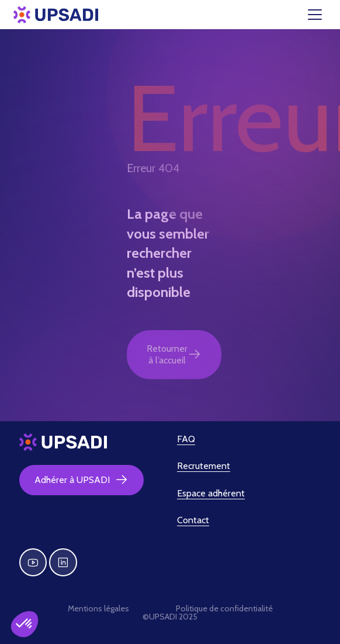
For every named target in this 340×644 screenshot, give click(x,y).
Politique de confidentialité (224, 608)
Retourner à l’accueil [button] (174, 354)
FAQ (186, 439)
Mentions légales (98, 608)
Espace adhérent (211, 493)
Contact (193, 520)
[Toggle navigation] (322, 15)
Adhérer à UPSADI (81, 480)
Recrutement (204, 466)
